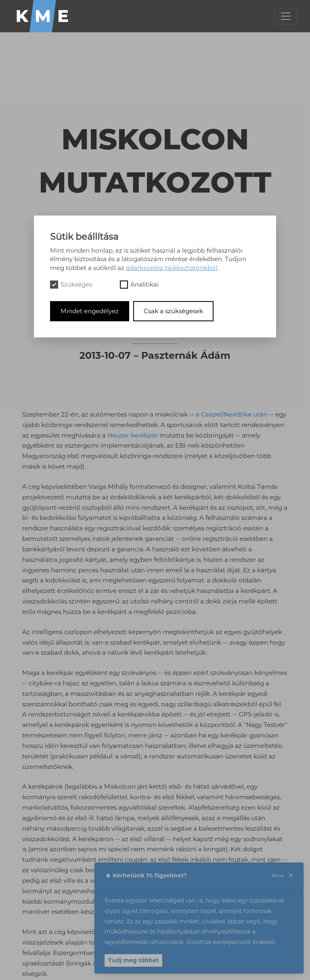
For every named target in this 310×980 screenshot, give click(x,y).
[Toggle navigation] (286, 16)
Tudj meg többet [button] (133, 960)
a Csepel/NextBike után (231, 414)
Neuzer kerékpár (133, 435)
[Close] (291, 876)
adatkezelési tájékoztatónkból (172, 268)
